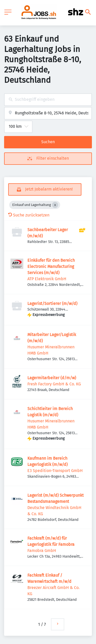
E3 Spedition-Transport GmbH (55, 471)
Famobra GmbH (42, 551)
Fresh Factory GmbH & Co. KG (54, 384)
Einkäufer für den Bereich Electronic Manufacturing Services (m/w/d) (51, 266)
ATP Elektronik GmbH (47, 279)
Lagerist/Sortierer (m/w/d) (52, 303)
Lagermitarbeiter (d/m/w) (52, 378)
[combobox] (48, 100)
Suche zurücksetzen (29, 215)
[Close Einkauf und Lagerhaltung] (55, 205)
